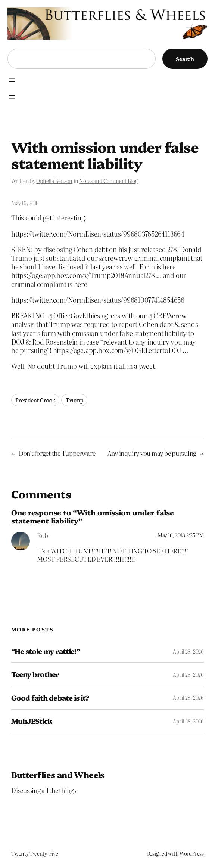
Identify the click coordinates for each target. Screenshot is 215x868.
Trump (74, 400)
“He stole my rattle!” (46, 651)
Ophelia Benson (54, 181)
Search (185, 59)
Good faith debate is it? (50, 698)
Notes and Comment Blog (108, 181)
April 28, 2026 (188, 651)
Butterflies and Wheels (58, 774)
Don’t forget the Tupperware (57, 453)
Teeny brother (35, 674)
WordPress (192, 853)
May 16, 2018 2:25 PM (181, 535)
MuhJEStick (32, 721)
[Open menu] (12, 80)
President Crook (35, 400)
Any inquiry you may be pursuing (152, 453)
